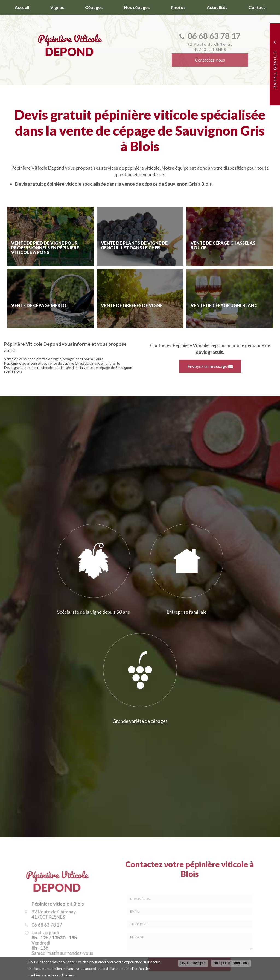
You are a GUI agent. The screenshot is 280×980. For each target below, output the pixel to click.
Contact (257, 7)
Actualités (217, 7)
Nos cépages (137, 7)
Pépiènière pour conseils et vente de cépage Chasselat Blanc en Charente (62, 363)
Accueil (22, 7)
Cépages (94, 7)
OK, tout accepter (193, 963)
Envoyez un (210, 366)
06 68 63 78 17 (43, 925)
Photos (178, 7)
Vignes (57, 7)
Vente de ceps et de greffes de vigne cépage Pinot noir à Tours (54, 359)
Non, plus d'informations (231, 963)
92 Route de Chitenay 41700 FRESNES (50, 914)
